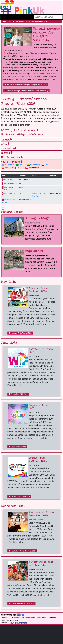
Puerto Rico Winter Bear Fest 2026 (22, 551)
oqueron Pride (8, 180)
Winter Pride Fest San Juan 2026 (21, 604)
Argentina (7, 165)
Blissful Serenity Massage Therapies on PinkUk (26, 85)
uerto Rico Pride (8, 194)
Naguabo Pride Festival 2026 (20, 333)
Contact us (5, 618)
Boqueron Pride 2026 (17, 447)
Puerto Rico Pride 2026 (18, 394)
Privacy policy (41, 618)
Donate (4, 620)
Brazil (20, 165)
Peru (18, 168)
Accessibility (30, 618)
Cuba (45, 165)
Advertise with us (17, 618)
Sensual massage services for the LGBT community (26, 91)
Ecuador (6, 168)
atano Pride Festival (10, 184)
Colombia (32, 165)
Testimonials (52, 618)
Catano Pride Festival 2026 (19, 496)
